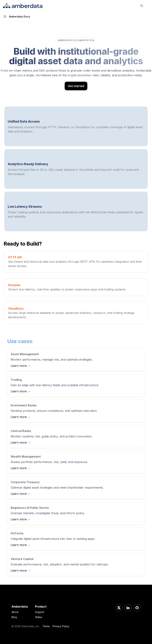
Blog (14, 617)
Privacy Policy (61, 626)
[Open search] (135, 6)
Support (40, 612)
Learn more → (21, 366)
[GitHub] (137, 608)
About (15, 612)
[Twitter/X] (119, 608)
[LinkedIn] (128, 608)
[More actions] (147, 6)
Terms (46, 626)
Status (39, 617)
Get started (76, 86)
